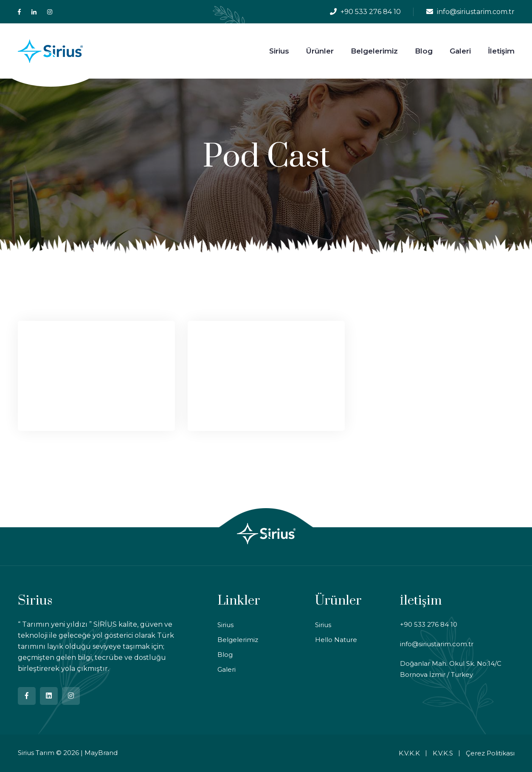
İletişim (501, 51)
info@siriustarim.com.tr (476, 12)
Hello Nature (336, 640)
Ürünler (320, 51)
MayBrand (101, 753)
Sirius (279, 51)
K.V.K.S (443, 753)
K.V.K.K (409, 753)
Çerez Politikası (490, 753)
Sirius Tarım (36, 753)
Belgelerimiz (374, 51)
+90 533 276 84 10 (371, 12)
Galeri (460, 51)
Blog (424, 51)
